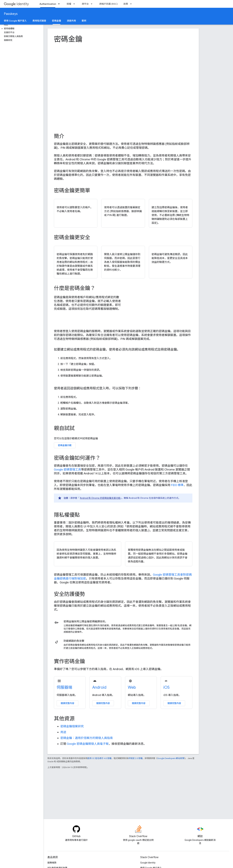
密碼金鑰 (68, 39)
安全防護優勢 (69, 594)
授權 (69, 4)
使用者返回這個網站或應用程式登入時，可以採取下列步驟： (98, 388)
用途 (63, 732)
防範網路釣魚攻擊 (74, 641)
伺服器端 (64, 687)
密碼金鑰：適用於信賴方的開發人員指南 (87, 738)
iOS (166, 687)
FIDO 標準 (177, 485)
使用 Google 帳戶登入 (15, 21)
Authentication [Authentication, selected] (48, 4)
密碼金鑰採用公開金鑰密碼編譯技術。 (86, 621)
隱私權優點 (67, 515)
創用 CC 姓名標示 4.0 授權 (99, 758)
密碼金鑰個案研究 (72, 726)
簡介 (59, 136)
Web (132, 687)
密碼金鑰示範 (65, 445)
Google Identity (148, 863)
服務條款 (52, 863)
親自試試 (64, 428)
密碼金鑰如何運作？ (77, 458)
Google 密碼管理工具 (67, 469)
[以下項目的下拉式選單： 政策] (132, 4)
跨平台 (85, 4)
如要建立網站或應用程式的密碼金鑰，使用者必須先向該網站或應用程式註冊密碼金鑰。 (117, 350)
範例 (84, 21)
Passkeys (11, 14)
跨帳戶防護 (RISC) (108, 4)
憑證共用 (71, 21)
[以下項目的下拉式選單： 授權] (75, 4)
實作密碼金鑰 (69, 661)
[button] (21, 29)
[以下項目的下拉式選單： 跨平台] (93, 4)
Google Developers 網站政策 (171, 758)
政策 (126, 4)
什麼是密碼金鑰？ (75, 288)
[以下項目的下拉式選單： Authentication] (60, 4)
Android (99, 687)
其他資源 (64, 719)
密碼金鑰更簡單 (72, 190)
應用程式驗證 (39, 21)
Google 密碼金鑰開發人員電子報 (88, 744)
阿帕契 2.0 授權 (135, 758)
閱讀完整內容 (67, 703)
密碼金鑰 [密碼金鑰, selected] (56, 21)
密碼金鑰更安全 (72, 237)
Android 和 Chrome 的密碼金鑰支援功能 (100, 498)
